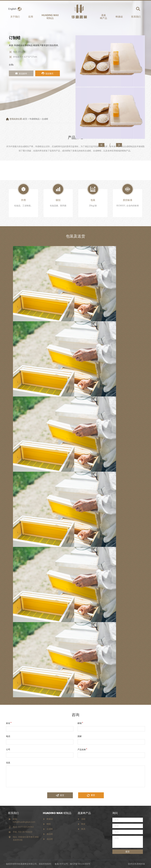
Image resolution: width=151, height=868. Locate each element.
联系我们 (136, 16)
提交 (60, 795)
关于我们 (15, 16)
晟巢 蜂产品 (104, 16)
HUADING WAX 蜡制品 (50, 16)
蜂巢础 (119, 16)
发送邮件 (21, 73)
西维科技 (141, 864)
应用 (31, 16)
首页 (25, 119)
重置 (91, 795)
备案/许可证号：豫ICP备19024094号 (72, 864)
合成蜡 (45, 119)
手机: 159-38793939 (23, 832)
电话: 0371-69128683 (23, 827)
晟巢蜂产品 (84, 813)
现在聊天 (47, 73)
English (12, 9)
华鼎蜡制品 (35, 119)
